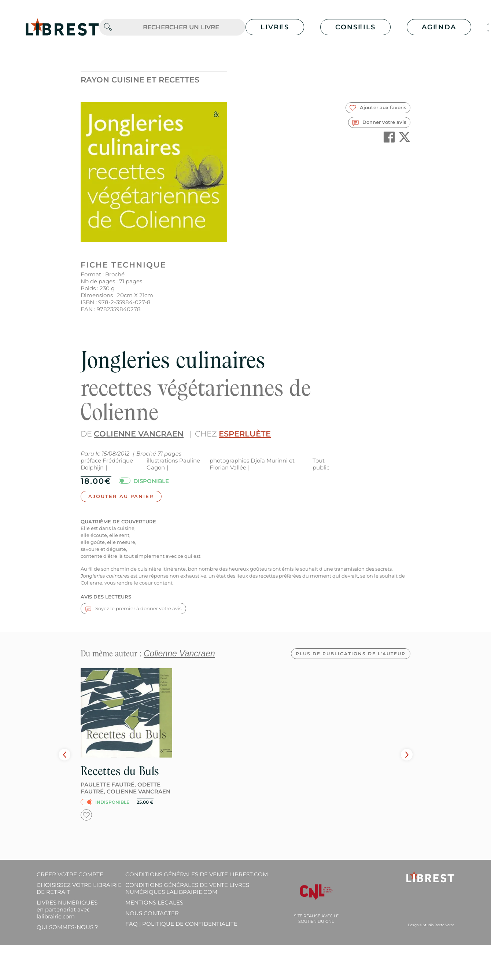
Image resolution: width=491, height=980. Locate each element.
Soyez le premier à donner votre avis (133, 609)
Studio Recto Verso (439, 925)
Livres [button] (275, 27)
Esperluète (245, 434)
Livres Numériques (67, 909)
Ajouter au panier (121, 496)
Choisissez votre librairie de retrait (79, 888)
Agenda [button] (439, 27)
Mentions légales (154, 902)
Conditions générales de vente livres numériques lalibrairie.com (187, 888)
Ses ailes (100, 771)
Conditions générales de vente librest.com (197, 874)
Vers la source (223, 771)
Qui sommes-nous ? (67, 927)
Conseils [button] (355, 27)
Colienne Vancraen (139, 434)
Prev (64, 755)
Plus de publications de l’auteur (351, 654)
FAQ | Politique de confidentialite (181, 924)
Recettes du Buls (338, 771)
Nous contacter (152, 913)
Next (407, 755)
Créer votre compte (70, 874)
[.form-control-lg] (181, 27)
